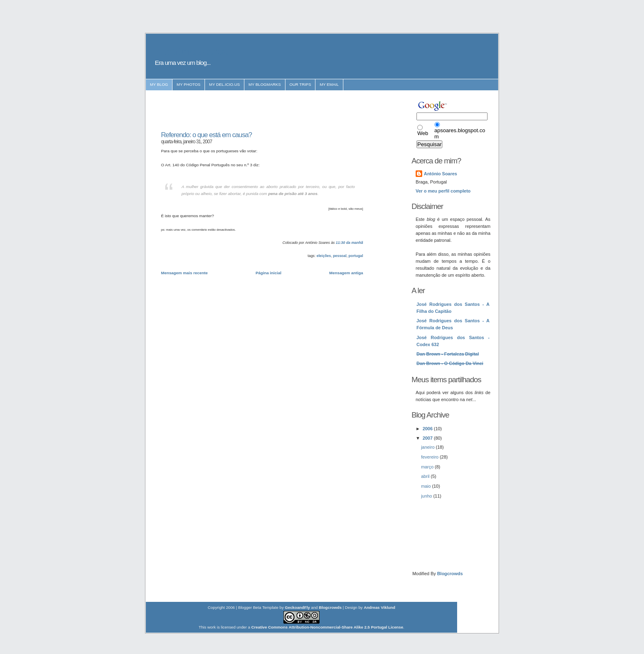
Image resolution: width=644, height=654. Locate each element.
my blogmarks (265, 84)
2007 (428, 438)
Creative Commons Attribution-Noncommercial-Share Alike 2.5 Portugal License (327, 627)
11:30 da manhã (350, 243)
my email (329, 84)
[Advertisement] (257, 111)
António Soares (440, 174)
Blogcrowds (450, 574)
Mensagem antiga (346, 273)
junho (427, 496)
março (428, 467)
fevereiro (430, 457)
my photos (189, 84)
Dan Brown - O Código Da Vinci (450, 363)
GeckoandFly (298, 607)
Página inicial (268, 273)
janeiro (428, 447)
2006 (428, 429)
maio (427, 486)
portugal (356, 256)
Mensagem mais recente (184, 273)
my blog (159, 84)
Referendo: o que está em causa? (206, 135)
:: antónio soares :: (195, 51)
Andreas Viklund (380, 607)
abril (426, 476)
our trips (300, 84)
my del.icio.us (224, 84)
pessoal (340, 256)
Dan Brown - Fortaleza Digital (448, 354)
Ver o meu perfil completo (443, 191)
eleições (324, 256)
